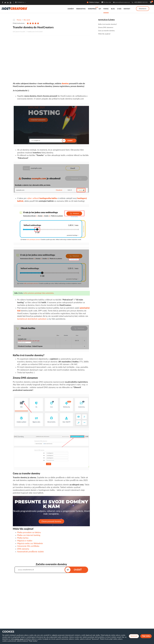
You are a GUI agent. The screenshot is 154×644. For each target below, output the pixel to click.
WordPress (92, 9)
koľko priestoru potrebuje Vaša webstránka (39, 293)
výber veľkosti (42, 198)
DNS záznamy (23, 549)
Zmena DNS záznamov (106, 28)
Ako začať (27, 20)
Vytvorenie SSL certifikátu (28, 546)
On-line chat (107, 2)
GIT (100, 9)
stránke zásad (19, 639)
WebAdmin (143, 9)
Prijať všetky (146, 636)
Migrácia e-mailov (25, 541)
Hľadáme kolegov (94, 2)
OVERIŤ (78, 570)
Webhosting (81, 9)
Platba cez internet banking (29, 535)
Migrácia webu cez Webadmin (30, 544)
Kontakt (127, 9)
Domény (71, 9)
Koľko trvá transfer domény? (108, 24)
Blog (113, 9)
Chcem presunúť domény (51, 521)
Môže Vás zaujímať (104, 34)
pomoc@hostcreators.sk (122, 2)
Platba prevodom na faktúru (29, 533)
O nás (119, 9)
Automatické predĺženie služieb (30, 552)
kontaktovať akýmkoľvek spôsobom (32, 319)
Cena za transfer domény (106, 31)
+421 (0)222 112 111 (141, 2)
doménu (65, 84)
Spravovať (134, 636)
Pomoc (106, 9)
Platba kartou (23, 538)
